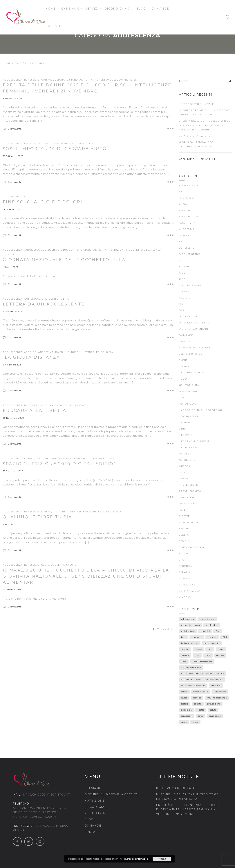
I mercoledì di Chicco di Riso (201, 410)
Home (51, 9)
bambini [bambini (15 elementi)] (205, 631)
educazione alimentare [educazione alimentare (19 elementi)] (193, 686)
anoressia (32, 250)
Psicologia (94, 807)
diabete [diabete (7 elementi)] (220, 655)
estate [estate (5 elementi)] (184, 692)
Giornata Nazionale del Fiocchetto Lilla (64, 260)
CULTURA (59, 80)
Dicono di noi (118, 9)
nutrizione (89, 458)
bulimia (54, 250)
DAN (182, 304)
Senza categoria (192, 547)
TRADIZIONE (187, 585)
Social (184, 553)
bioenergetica (190, 254)
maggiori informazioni (138, 859)
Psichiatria (95, 813)
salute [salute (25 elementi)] (213, 710)
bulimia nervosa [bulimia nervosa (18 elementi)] (190, 643)
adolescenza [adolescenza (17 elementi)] (188, 619)
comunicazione (36, 299)
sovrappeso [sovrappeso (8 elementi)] (215, 716)
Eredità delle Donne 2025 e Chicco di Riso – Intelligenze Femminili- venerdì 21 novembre (205, 125)
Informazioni (189, 416)
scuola (30, 197)
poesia (116, 512)
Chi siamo (70, 9)
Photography (189, 472)
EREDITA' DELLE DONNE (113, 80)
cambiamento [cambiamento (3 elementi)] (212, 643)
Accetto (162, 859)
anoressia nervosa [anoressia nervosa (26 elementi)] (190, 625)
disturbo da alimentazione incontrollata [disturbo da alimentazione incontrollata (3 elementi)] (202, 679)
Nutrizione (95, 801)
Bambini (61, 352)
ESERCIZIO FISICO (191, 354)
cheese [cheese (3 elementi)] (198, 649)
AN (181, 192)
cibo (28, 143)
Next (166, 629)
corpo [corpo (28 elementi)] (221, 649)
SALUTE (71, 565)
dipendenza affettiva (195, 323)
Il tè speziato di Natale (196, 104)
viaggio (185, 597)
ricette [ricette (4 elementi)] (201, 710)
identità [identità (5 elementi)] (197, 698)
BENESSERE (32, 80)
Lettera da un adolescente (44, 304)
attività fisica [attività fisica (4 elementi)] (188, 631)
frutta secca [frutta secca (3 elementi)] (220, 692)
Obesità (185, 466)
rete (182, 510)
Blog (141, 9)
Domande (160, 9)
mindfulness (188, 447)
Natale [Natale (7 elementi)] (185, 704)
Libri (182, 429)
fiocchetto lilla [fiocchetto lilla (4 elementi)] (201, 692)
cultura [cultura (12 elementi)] (185, 655)
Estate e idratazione (195, 136)
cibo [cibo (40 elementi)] (210, 649)
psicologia (105, 352)
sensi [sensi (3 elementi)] (200, 716)
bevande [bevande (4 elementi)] (212, 637)
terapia (185, 572)
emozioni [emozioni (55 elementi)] (216, 686)
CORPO (46, 80)
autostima (46, 352)
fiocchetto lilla (139, 250)
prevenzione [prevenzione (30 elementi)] (214, 704)
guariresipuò (189, 391)
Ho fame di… (188, 404)
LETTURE (89, 352)
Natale (184, 454)
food (183, 379)
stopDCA (185, 566)
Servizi (92, 9)
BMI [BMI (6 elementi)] (225, 637)
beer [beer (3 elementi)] (184, 637)
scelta (184, 535)
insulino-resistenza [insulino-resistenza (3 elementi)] (217, 698)
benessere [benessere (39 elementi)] (197, 637)
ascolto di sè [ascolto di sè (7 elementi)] (212, 625)
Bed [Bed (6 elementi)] (218, 631)
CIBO (64, 250)
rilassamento (189, 522)
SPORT (184, 560)
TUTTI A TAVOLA (190, 591)
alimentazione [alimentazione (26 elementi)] (207, 619)
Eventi (135, 80)
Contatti (54, 26)
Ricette (184, 516)
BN (181, 260)
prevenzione (84, 143)
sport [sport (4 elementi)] (184, 722)
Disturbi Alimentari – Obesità (111, 794)
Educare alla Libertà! (35, 411)
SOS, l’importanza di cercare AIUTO (55, 149)
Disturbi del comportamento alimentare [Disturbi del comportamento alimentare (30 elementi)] (203, 673)
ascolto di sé (189, 217)
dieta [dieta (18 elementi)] (184, 661)
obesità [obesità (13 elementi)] (198, 704)
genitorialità (59, 299)
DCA (182, 310)
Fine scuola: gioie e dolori (43, 202)
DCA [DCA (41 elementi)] (208, 655)
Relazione (78, 405)
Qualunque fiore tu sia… (39, 517)
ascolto (30, 352)
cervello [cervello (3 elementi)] (185, 649)
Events (60, 565)
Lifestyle (186, 435)
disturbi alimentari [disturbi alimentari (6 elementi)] (191, 667)
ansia (183, 204)
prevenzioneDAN (191, 491)
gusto (184, 397)
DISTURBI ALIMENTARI (81, 80)
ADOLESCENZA (13, 80)
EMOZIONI (118, 250)
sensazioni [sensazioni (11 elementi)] (187, 716)
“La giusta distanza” (32, 357)
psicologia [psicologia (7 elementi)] (186, 710)
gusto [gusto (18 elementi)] (184, 698)
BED (44, 250)
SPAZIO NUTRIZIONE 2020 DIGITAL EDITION (60, 464)
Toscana (185, 578)
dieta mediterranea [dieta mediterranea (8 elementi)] (202, 661)
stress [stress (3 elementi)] (195, 722)
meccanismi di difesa (194, 441)
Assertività (187, 223)
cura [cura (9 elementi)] (197, 655)
